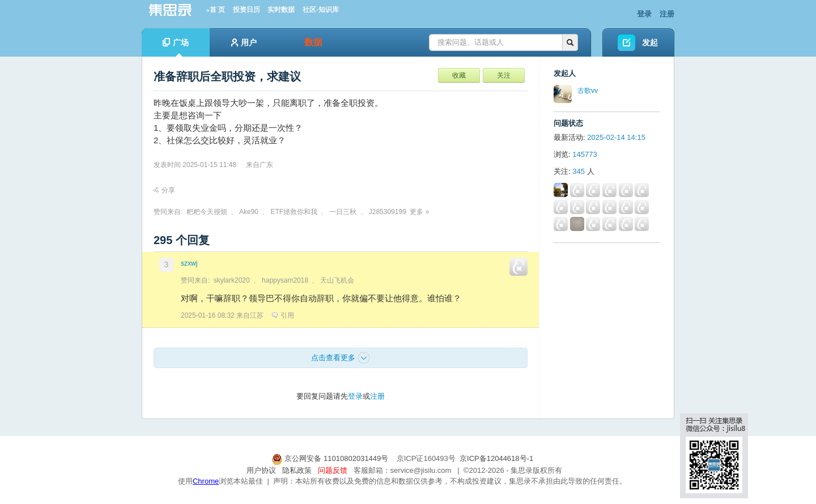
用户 (244, 42)
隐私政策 (297, 470)
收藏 (459, 75)
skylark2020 (232, 280)
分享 (164, 190)
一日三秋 (343, 212)
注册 (667, 14)
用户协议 (261, 470)
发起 (650, 42)
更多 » (419, 212)
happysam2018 (285, 280)
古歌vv (588, 91)
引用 (283, 315)
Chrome (206, 481)
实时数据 (281, 10)
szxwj (189, 263)
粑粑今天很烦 (207, 212)
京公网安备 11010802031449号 (331, 458)
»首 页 (216, 10)
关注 (504, 75)
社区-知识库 (321, 10)
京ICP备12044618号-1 (496, 458)
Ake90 (249, 212)
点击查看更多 (341, 358)
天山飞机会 (337, 280)
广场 (176, 47)
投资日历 (246, 10)
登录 (644, 14)
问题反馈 (333, 470)
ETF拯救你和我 (294, 212)
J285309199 (388, 212)
